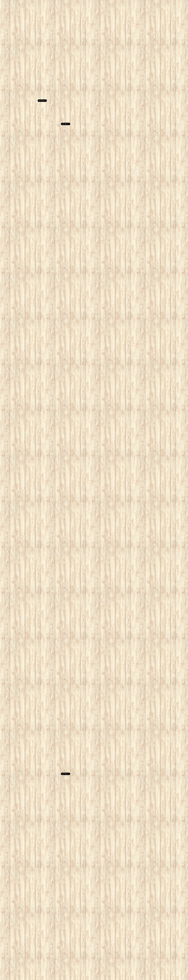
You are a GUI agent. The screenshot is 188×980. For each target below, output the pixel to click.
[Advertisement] (72, 17)
